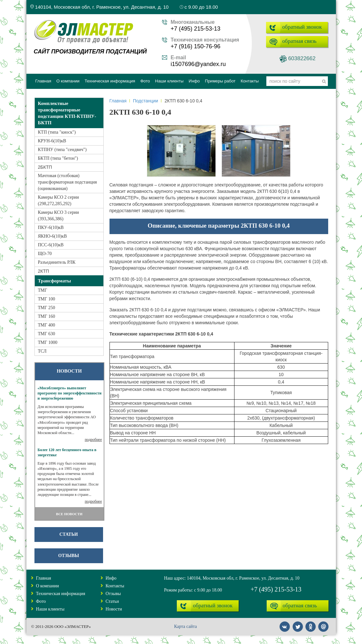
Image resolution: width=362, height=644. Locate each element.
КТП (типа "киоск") (57, 132)
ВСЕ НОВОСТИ (69, 514)
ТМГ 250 (47, 308)
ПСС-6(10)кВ (51, 245)
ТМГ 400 (47, 325)
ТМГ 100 (47, 299)
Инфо (111, 578)
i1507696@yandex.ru (198, 64)
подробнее (93, 440)
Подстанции (146, 101)
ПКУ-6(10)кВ (51, 227)
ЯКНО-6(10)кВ (52, 236)
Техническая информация (61, 594)
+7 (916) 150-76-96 (196, 46)
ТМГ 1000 (48, 342)
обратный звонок (302, 27)
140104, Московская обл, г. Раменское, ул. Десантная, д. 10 (100, 7)
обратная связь (299, 41)
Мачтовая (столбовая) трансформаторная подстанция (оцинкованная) (67, 182)
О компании (48, 586)
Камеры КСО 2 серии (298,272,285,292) (58, 200)
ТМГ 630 (47, 334)
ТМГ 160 (47, 316)
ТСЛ (42, 351)
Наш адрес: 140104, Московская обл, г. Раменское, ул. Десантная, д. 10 (232, 578)
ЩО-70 (45, 254)
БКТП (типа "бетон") (58, 158)
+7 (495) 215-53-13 (196, 29)
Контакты (115, 586)
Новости (114, 609)
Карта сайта (185, 626)
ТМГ (43, 290)
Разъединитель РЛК (57, 262)
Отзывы (69, 556)
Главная (118, 101)
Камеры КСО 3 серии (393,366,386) (58, 216)
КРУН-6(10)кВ (52, 141)
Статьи (68, 534)
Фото (41, 601)
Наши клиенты (50, 609)
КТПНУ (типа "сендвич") (62, 150)
